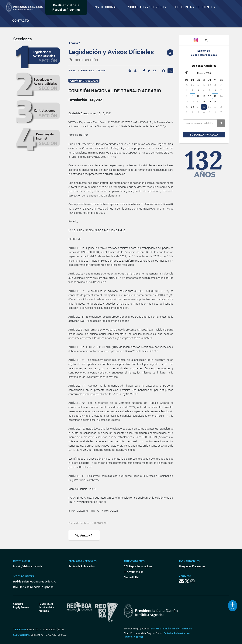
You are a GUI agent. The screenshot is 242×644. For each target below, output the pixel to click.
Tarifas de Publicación (82, 566)
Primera (72, 70)
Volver (74, 43)
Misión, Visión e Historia (28, 566)
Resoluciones (87, 70)
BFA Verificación (134, 572)
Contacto (21, 21)
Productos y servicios (146, 7)
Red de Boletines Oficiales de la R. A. (35, 581)
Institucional (105, 7)
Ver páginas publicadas (84, 81)
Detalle (102, 70)
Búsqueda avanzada (204, 134)
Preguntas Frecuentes (195, 7)
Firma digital (131, 577)
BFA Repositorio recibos (138, 566)
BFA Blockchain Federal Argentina (33, 587)
